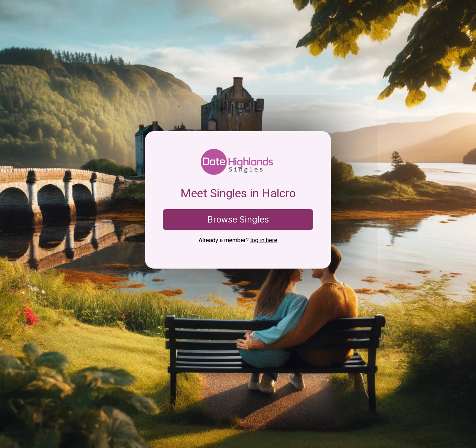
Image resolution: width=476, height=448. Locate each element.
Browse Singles (238, 220)
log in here (264, 240)
